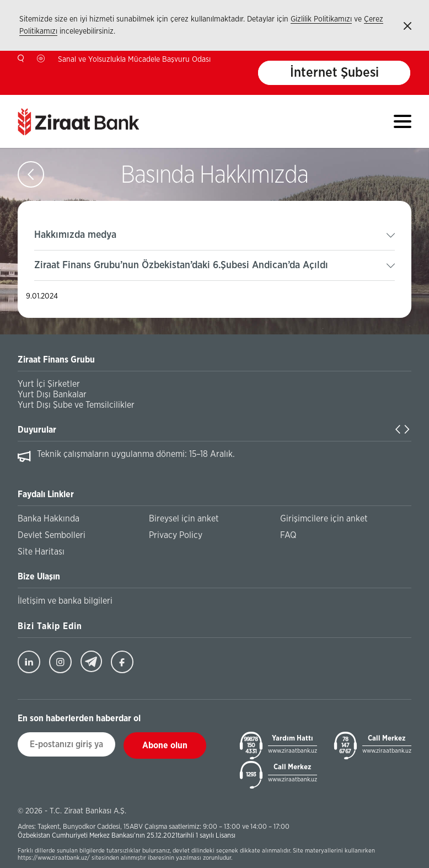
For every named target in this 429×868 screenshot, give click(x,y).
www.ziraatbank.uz (293, 751)
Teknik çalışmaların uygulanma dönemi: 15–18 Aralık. (136, 454)
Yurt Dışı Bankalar (52, 395)
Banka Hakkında (49, 519)
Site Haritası (41, 552)
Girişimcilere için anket (324, 519)
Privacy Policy (176, 535)
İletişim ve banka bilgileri (65, 601)
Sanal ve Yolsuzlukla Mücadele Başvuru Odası (134, 60)
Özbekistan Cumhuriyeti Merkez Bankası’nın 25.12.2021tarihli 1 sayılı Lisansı (127, 836)
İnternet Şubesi (334, 73)
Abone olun (165, 745)
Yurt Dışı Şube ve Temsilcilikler (76, 405)
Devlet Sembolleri (52, 535)
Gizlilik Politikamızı (321, 19)
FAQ (288, 535)
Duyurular (37, 430)
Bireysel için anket (184, 519)
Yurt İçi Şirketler (49, 384)
